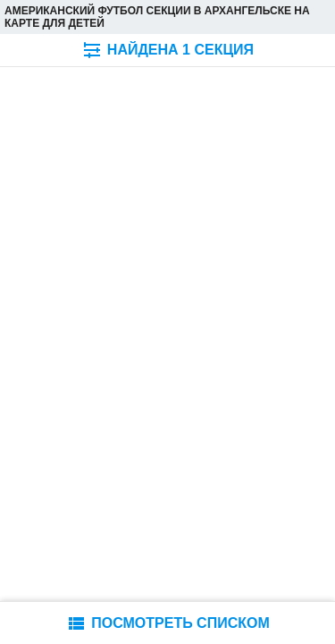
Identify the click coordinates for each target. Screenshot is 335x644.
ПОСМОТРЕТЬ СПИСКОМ (167, 623)
